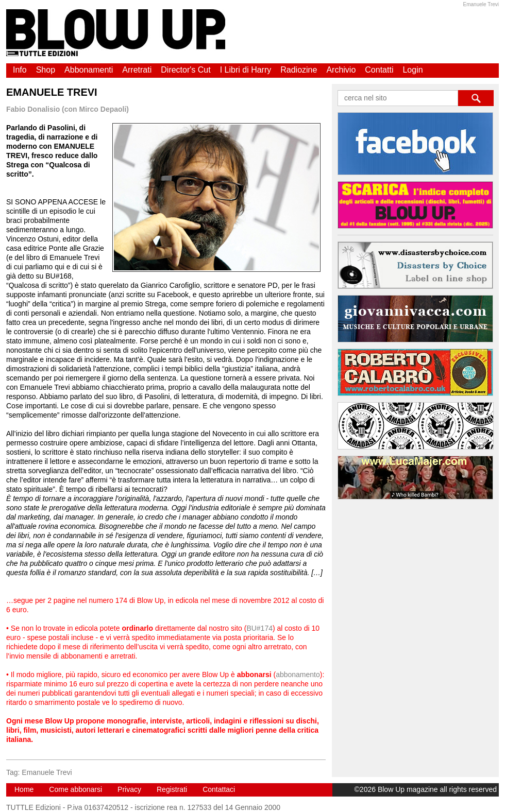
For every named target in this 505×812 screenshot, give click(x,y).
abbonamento (298, 675)
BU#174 (259, 628)
